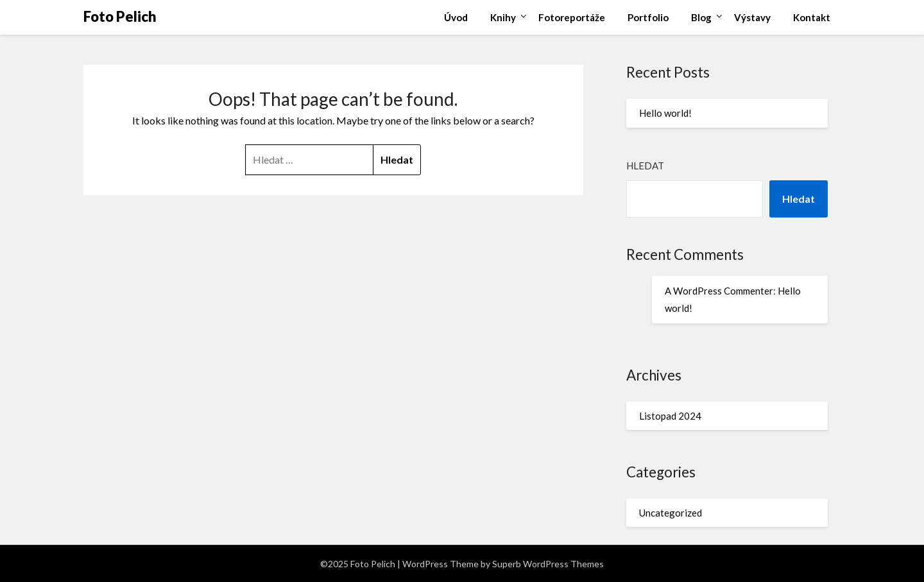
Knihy (503, 17)
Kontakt (812, 17)
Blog (701, 17)
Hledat (645, 166)
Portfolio (648, 17)
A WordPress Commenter (719, 291)
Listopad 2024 (670, 416)
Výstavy (752, 17)
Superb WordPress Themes (548, 564)
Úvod (456, 17)
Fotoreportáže (572, 17)
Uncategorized (671, 513)
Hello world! (665, 113)
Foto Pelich (120, 16)
